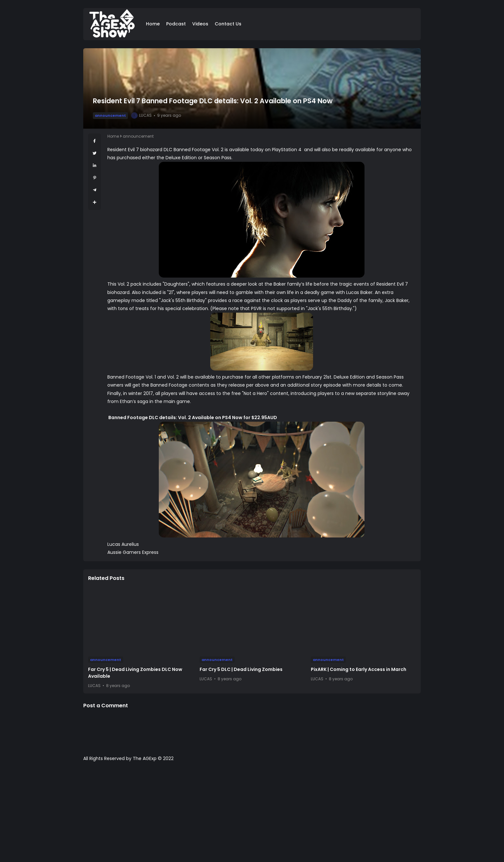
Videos (200, 24)
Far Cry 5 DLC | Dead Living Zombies (241, 669)
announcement (110, 115)
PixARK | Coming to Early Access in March (359, 669)
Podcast (176, 24)
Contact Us (228, 24)
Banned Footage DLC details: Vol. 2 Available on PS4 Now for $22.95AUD (192, 417)
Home (153, 24)
